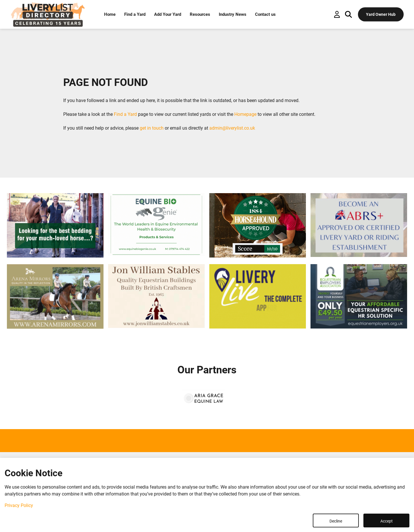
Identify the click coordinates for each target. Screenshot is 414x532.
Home (110, 14)
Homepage (245, 114)
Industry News (233, 14)
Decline (336, 521)
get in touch (152, 128)
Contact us (265, 14)
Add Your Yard (168, 14)
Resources (200, 14)
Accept (387, 521)
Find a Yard (135, 14)
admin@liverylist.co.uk (232, 128)
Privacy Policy (19, 505)
